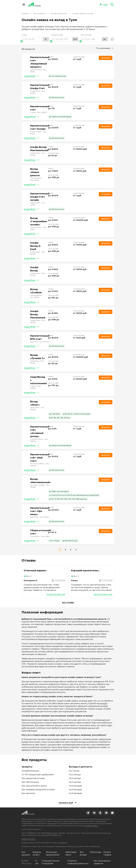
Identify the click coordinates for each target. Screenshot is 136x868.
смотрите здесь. (91, 826)
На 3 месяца (75, 778)
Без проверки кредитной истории (38, 790)
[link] (88, 813)
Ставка (24, 35)
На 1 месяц (74, 771)
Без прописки (28, 793)
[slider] (35, 41)
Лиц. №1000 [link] (44, 342)
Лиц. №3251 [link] (44, 517)
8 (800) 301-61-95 (28, 839)
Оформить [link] (106, 58)
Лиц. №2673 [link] (42, 112)
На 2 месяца (75, 775)
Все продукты (40, 13)
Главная (25, 13)
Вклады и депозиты (59, 13)
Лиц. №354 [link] (35, 180)
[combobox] (105, 48)
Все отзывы (68, 602)
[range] (35, 39)
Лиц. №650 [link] (45, 536)
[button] (24, 5)
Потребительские (30, 771)
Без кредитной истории (33, 778)
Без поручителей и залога (34, 786)
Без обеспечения (30, 782)
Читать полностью (56, 594)
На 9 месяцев (75, 793)
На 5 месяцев (75, 786)
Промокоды (96, 852)
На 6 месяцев (75, 790)
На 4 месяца (75, 782)
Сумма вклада (57, 35)
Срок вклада (86, 35)
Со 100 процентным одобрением (38, 775)
